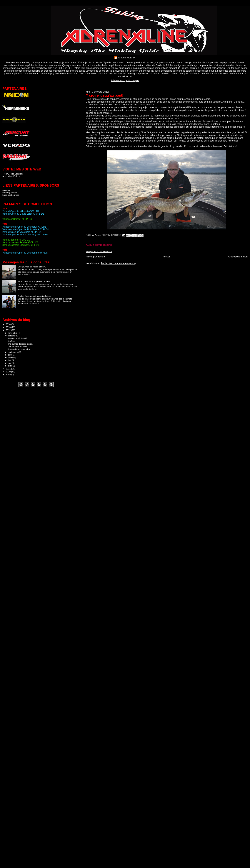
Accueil (166, 257)
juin (10, 360)
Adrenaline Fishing (11, 176)
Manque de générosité (17, 338)
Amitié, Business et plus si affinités (34, 296)
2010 (8, 372)
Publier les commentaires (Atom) (118, 263)
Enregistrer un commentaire (99, 251)
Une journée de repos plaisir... (32, 267)
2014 (8, 324)
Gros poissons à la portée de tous (34, 281)
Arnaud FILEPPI (127, 58)
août (10, 355)
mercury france (10, 192)
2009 (8, 374)
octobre (12, 336)
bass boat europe (11, 195)
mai (10, 363)
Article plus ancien (238, 257)
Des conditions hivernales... (19, 349)
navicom (6, 190)
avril (10, 366)
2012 (8, 330)
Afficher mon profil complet (125, 80)
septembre (13, 352)
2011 (8, 369)
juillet (11, 357)
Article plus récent (95, 257)
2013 (8, 327)
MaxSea (11, 341)
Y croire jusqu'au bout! (17, 346)
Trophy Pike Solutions (13, 174)
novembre (13, 333)
